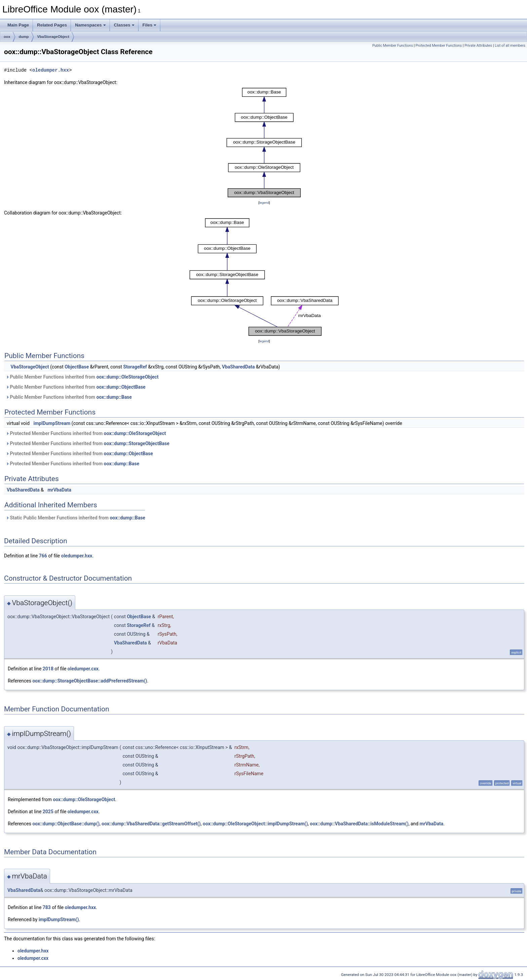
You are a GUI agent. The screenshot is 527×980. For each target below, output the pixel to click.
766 (43, 556)
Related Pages (52, 25)
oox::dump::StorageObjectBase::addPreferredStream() (90, 681)
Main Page (18, 25)
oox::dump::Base (114, 397)
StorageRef (135, 367)
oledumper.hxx (51, 70)
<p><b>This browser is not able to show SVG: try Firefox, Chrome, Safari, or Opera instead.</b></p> (264, 143)
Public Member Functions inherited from (82, 377)
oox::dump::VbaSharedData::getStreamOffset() (151, 824)
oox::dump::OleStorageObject (128, 377)
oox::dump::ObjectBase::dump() (66, 824)
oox (7, 37)
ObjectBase (77, 367)
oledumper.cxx (83, 669)
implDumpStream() (59, 919)
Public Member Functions (393, 46)
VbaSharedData (238, 367)
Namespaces (90, 25)
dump (24, 37)
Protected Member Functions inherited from (86, 433)
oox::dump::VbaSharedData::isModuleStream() (359, 824)
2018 (48, 669)
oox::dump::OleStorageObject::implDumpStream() (255, 824)
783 (47, 907)
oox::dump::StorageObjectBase (137, 443)
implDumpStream (52, 423)
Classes (124, 25)
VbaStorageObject (53, 37)
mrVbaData (59, 490)
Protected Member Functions (439, 46)
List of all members (510, 46)
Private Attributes (478, 46)
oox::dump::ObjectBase (121, 387)
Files (150, 25)
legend (264, 203)
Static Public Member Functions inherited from (75, 518)
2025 (48, 812)
